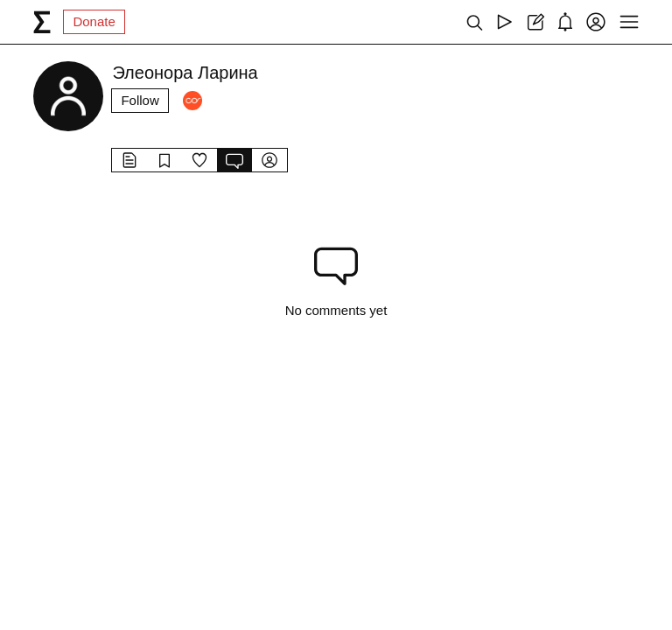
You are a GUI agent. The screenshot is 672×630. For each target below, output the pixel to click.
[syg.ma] (42, 22)
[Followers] (192, 101)
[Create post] (535, 22)
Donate (94, 21)
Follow (140, 100)
